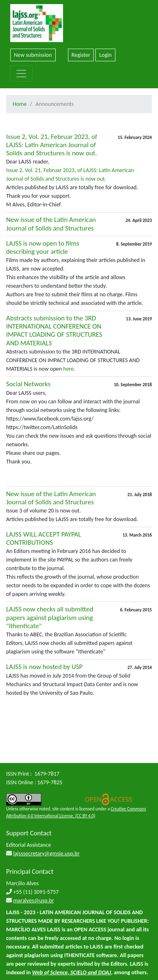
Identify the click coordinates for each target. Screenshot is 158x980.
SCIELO (78, 972)
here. (69, 369)
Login (105, 55)
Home (20, 104)
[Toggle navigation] (21, 74)
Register (81, 55)
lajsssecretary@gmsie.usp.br (46, 854)
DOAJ (105, 972)
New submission (33, 55)
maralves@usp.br (34, 901)
